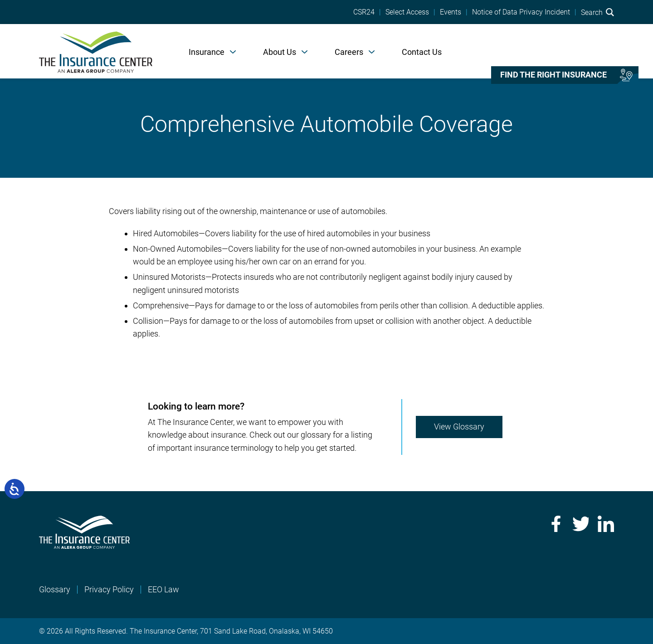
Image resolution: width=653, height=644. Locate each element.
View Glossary (459, 427)
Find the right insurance (553, 75)
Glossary (55, 589)
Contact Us (422, 52)
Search (597, 12)
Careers (349, 52)
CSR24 (364, 12)
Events (451, 12)
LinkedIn (606, 524)
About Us (280, 52)
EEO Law (163, 589)
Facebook (555, 524)
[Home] (96, 51)
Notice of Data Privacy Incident (521, 12)
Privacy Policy (109, 589)
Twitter (580, 524)
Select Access (407, 12)
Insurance (207, 52)
